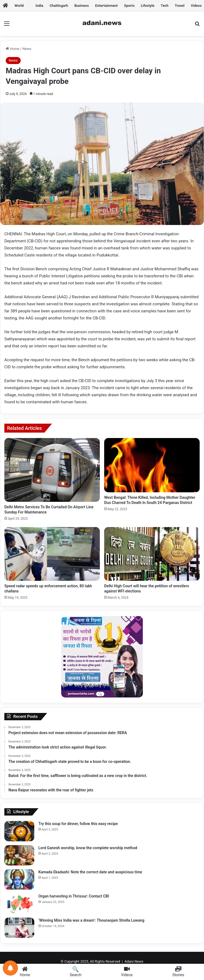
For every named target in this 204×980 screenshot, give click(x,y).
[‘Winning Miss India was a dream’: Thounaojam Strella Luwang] (19, 928)
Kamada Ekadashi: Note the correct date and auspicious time (90, 872)
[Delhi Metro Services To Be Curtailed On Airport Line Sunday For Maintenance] (52, 470)
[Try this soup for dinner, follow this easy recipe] (19, 831)
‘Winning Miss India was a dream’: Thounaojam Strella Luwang (91, 920)
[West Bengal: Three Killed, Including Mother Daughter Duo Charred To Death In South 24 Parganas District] (152, 465)
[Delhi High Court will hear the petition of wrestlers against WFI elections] (152, 554)
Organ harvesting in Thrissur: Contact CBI (74, 896)
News (27, 49)
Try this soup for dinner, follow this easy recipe (78, 824)
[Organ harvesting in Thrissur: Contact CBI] (19, 904)
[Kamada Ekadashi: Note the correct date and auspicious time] (19, 879)
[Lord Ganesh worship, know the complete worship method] (19, 855)
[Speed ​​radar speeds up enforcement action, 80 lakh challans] (52, 554)
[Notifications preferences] (10, 968)
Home (13, 49)
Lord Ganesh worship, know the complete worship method (88, 848)
